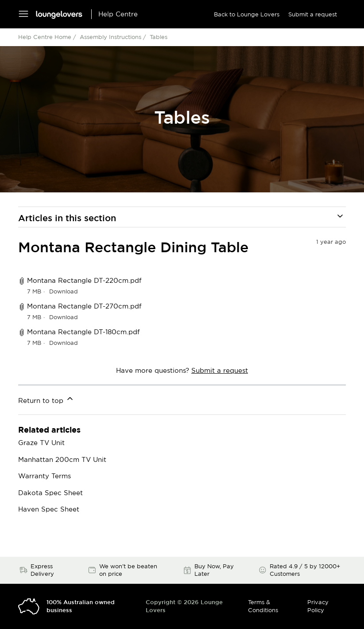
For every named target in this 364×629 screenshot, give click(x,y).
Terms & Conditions (263, 606)
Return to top (46, 399)
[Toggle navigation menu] (23, 14)
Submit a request (313, 14)
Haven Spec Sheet (49, 509)
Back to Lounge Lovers (247, 14)
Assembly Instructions (110, 37)
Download (64, 291)
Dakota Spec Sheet (50, 493)
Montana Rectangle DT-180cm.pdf (83, 332)
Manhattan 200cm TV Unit (62, 459)
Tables (159, 37)
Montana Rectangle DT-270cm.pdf (84, 306)
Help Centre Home (45, 37)
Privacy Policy (318, 606)
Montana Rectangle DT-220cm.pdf (84, 280)
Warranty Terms (45, 476)
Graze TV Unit (41, 443)
